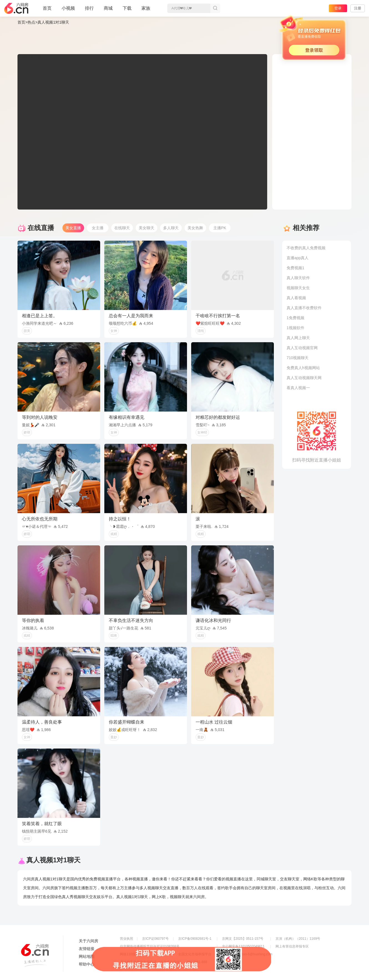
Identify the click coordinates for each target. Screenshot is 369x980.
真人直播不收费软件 (304, 308)
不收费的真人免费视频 (306, 248)
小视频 (68, 11)
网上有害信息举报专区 (292, 946)
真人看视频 (296, 298)
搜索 (215, 8)
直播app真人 (298, 258)
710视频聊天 (298, 358)
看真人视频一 (298, 388)
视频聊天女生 (298, 288)
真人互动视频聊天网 (304, 378)
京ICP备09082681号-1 (195, 939)
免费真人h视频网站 (303, 368)
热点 (31, 22)
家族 (146, 11)
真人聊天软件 (298, 278)
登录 (338, 8)
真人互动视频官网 (302, 348)
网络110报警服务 (133, 954)
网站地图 (87, 956)
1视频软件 (295, 328)
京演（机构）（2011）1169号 (298, 939)
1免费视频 (295, 318)
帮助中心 (87, 964)
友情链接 (87, 949)
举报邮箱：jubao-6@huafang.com (247, 954)
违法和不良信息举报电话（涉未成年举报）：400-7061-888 (164, 962)
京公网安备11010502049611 (243, 946)
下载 (127, 8)
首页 (47, 11)
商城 (108, 11)
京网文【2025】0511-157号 (243, 939)
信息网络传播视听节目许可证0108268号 (150, 946)
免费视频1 (295, 268)
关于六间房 (89, 941)
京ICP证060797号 (155, 939)
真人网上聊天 (298, 338)
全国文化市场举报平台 (195, 954)
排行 (89, 8)
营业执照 (127, 939)
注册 (358, 8)
